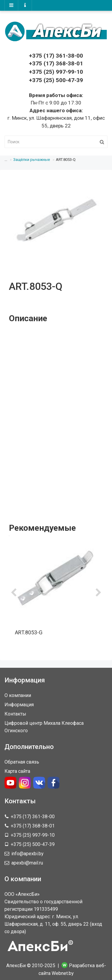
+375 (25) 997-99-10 (56, 72)
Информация (19, 705)
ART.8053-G (29, 632)
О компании (18, 695)
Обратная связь (22, 762)
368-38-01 (56, 63)
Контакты (15, 714)
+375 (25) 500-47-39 (56, 80)
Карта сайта (17, 771)
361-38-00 (56, 56)
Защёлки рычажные (32, 160)
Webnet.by (63, 973)
